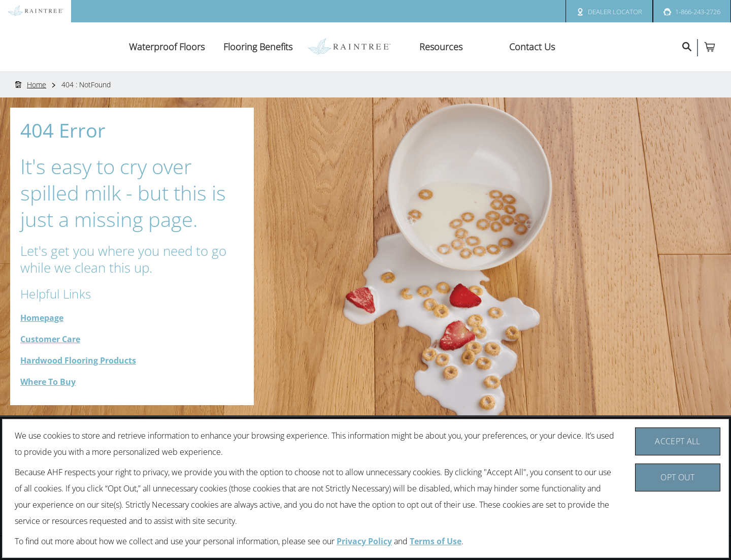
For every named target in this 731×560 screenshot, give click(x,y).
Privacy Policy (364, 541)
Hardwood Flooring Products (78, 360)
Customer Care (50, 339)
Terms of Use (436, 541)
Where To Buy (48, 382)
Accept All (677, 441)
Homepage (42, 318)
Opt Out (677, 477)
